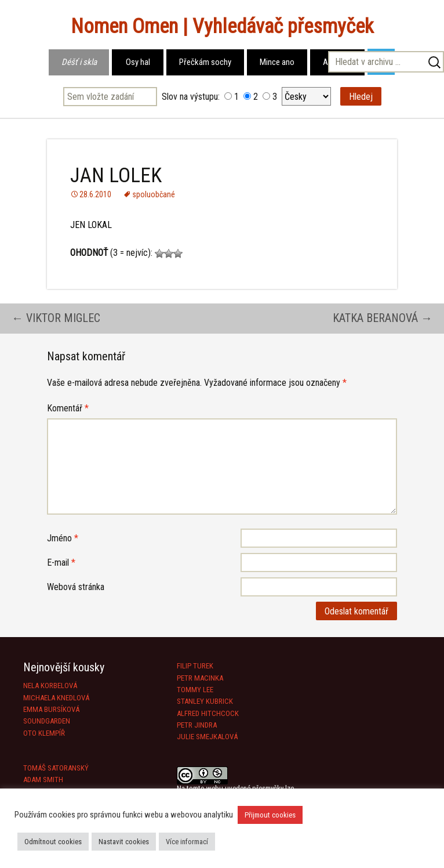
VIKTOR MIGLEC (56, 318)
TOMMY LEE (195, 690)
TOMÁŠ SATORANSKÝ (56, 768)
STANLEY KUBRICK (205, 701)
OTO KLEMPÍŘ (44, 733)
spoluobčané (154, 194)
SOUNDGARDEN (47, 721)
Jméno (63, 538)
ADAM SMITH (43, 780)
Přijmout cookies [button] (270, 815)
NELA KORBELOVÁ (50, 686)
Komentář (68, 408)
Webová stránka (76, 587)
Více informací (187, 842)
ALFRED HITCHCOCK (208, 713)
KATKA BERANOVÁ (383, 318)
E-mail (61, 563)
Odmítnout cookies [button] (53, 842)
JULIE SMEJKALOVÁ (207, 737)
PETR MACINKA (200, 678)
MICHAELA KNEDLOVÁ (56, 698)
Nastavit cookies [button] (124, 842)
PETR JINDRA (197, 725)
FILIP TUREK (195, 666)
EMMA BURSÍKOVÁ (51, 709)
